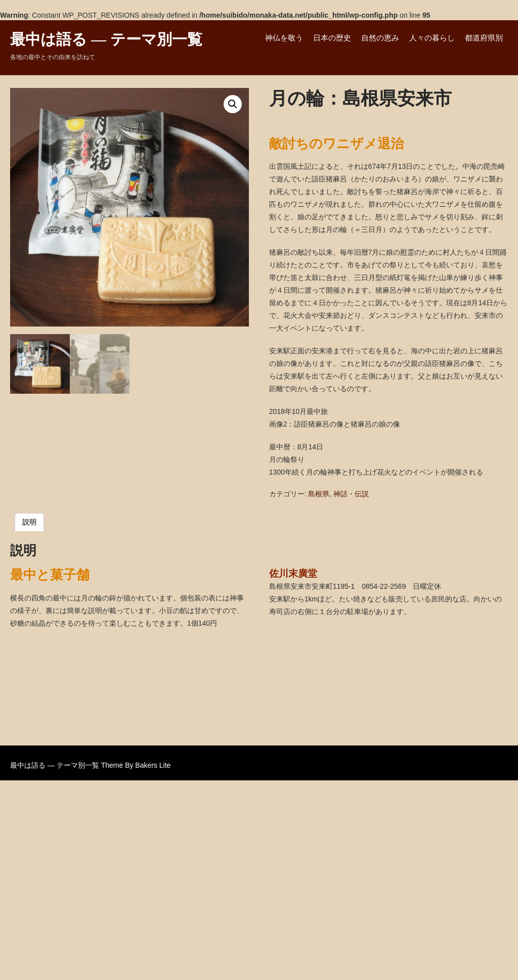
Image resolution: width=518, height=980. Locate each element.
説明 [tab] (29, 522)
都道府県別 (484, 38)
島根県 (319, 494)
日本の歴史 (332, 38)
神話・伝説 (351, 494)
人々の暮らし (432, 38)
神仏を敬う (284, 38)
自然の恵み (380, 38)
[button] (233, 104)
